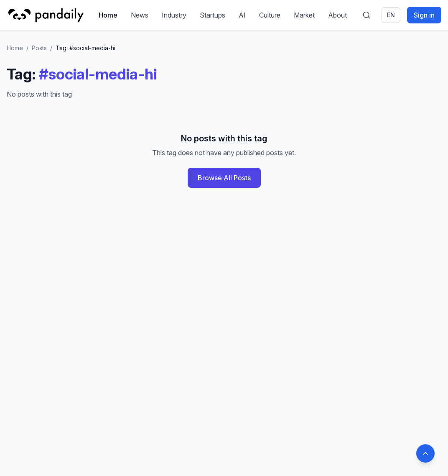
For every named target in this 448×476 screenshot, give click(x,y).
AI (242, 15)
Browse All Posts (224, 178)
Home (108, 15)
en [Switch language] (391, 15)
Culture (270, 15)
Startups (213, 15)
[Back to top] (425, 453)
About (337, 15)
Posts (39, 48)
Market (304, 15)
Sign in (424, 15)
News (140, 15)
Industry (174, 15)
